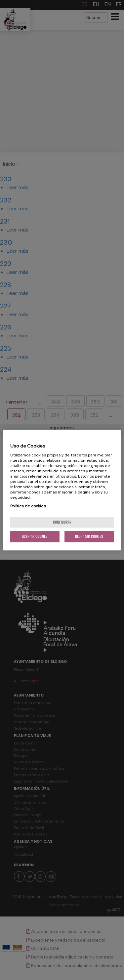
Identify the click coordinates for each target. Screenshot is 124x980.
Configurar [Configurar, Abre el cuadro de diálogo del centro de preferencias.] (62, 522)
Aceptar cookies (35, 536)
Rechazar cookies (89, 536)
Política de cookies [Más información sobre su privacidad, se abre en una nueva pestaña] (28, 506)
